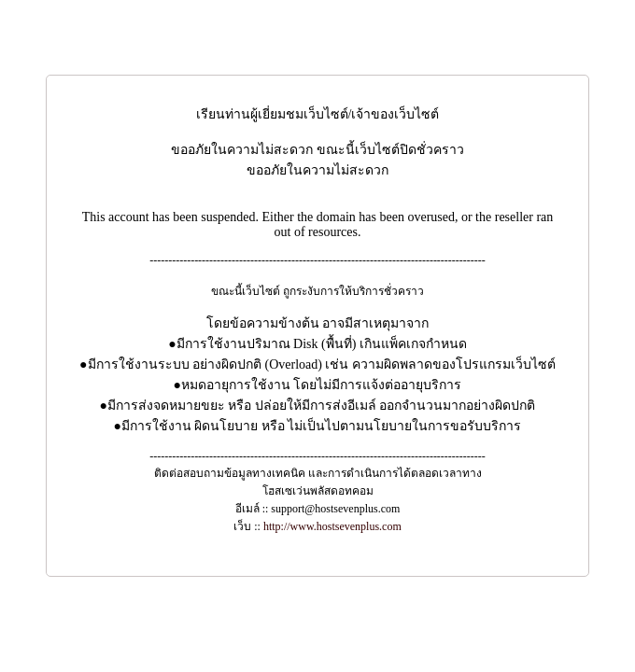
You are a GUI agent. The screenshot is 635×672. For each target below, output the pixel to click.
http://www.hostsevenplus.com (332, 526)
